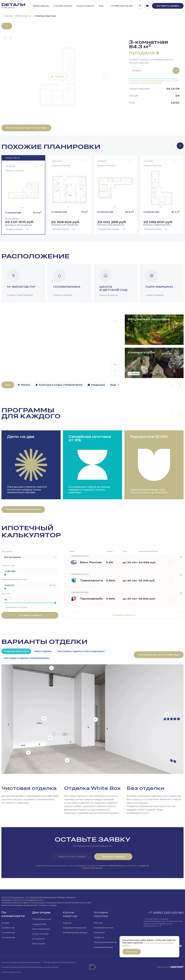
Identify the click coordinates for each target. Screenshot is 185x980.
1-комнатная (8, 928)
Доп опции (41, 912)
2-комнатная (8, 932)
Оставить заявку (168, 6)
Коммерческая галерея (75, 932)
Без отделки (43, 651)
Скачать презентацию (11, 972)
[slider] (5, 575)
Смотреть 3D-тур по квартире (26, 128)
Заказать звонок (113, 857)
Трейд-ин (99, 937)
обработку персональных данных (147, 83)
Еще (115, 385)
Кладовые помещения (75, 928)
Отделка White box (16, 651)
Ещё (101, 6)
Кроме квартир (70, 914)
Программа (7, 551)
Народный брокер (103, 947)
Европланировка (41, 929)
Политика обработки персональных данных (21, 962)
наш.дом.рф (31, 905)
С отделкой (38, 939)
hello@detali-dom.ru (35, 900)
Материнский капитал (105, 942)
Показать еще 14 (124, 615)
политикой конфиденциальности (154, 81)
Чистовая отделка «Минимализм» (27, 658)
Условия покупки (101, 914)
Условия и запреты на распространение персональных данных (30, 967)
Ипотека (98, 923)
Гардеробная (39, 924)
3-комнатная (8, 937)
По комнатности (13, 914)
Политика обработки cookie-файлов (59, 962)
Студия (5, 923)
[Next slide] (105, 77)
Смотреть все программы (23, 509)
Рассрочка (99, 932)
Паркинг (67, 923)
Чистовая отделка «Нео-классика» (81, 651)
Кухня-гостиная (40, 934)
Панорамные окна (42, 919)
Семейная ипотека (103, 928)
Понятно (132, 952)
